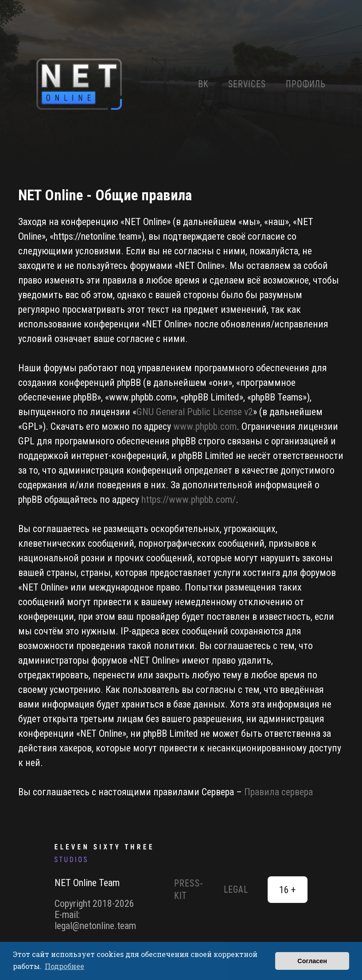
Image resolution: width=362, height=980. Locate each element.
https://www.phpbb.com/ (189, 500)
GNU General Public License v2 (195, 412)
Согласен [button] (312, 961)
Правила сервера (278, 792)
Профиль (306, 84)
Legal (236, 890)
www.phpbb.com (205, 426)
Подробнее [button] (64, 966)
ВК (203, 84)
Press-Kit (189, 890)
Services (247, 84)
